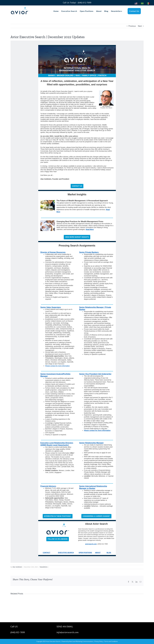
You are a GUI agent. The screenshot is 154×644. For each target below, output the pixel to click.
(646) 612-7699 (18, 632)
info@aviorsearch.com (68, 632)
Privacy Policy (99, 641)
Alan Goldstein (17, 567)
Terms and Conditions (111, 641)
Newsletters (44, 567)
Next (140, 26)
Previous (132, 26)
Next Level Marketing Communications (81, 641)
